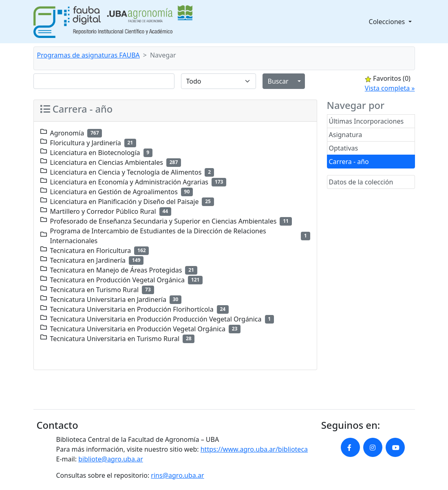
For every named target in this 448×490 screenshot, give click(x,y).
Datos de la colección (361, 182)
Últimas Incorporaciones (366, 121)
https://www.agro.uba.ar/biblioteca (254, 449)
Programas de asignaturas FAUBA (88, 55)
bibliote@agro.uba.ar (111, 459)
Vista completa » (390, 88)
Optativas (344, 148)
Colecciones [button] (388, 22)
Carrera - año (349, 162)
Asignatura (346, 135)
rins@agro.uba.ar (177, 475)
